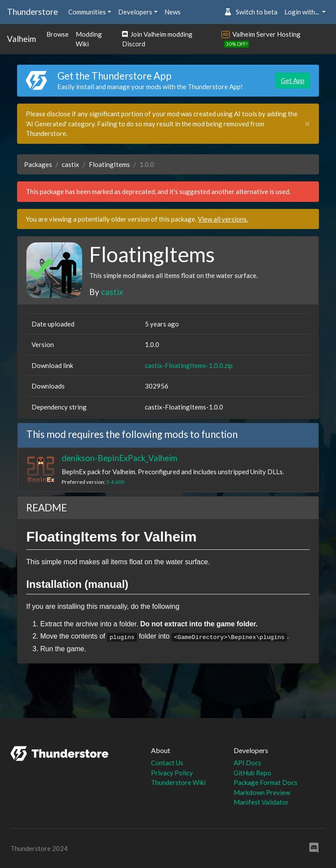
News (173, 12)
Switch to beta (251, 12)
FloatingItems (109, 164)
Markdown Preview (262, 792)
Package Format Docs (266, 782)
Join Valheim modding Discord (157, 39)
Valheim (21, 39)
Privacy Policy (172, 773)
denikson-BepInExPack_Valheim (119, 458)
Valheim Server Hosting (266, 34)
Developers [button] (135, 12)
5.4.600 (115, 482)
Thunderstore (32, 12)
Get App (293, 80)
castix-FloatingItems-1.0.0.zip (189, 365)
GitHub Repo (252, 773)
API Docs (247, 763)
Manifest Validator (261, 802)
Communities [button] (87, 12)
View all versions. (223, 219)
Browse (58, 34)
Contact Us (167, 763)
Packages (38, 164)
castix (70, 164)
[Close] (307, 124)
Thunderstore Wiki (178, 782)
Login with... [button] (302, 12)
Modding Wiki (89, 39)
